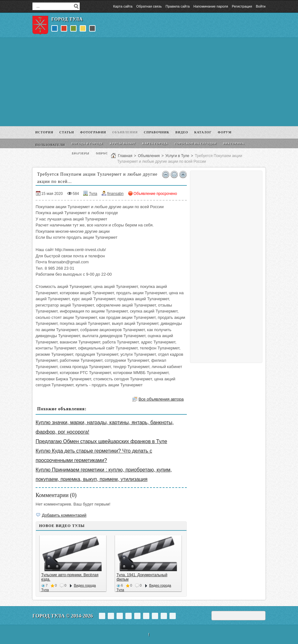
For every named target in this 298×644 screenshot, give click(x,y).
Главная (125, 156)
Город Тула (67, 19)
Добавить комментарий (64, 515)
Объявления (149, 156)
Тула (93, 194)
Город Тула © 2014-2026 (63, 616)
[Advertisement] (149, 82)
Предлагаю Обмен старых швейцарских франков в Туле (101, 441)
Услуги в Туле (177, 156)
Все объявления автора (161, 399)
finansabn (115, 194)
